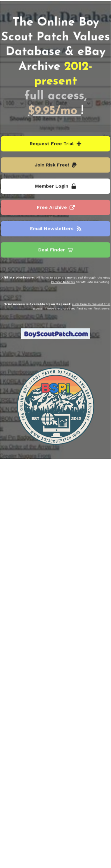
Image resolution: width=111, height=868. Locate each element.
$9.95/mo (54, 112)
